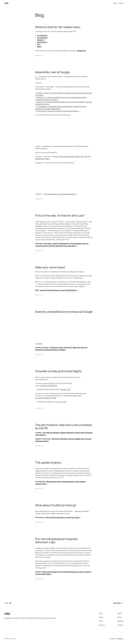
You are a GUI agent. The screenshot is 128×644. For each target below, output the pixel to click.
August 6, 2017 (39, 408)
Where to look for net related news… (58, 27)
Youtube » (39, 344)
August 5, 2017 (65, 389)
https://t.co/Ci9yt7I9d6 (49, 386)
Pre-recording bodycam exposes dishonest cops (57, 540)
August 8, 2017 (39, 199)
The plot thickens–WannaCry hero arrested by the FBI (63, 427)
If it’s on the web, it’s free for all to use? (60, 216)
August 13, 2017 (39, 55)
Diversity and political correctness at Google (64, 312)
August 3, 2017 (39, 446)
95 (10, 603)
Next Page (118, 603)
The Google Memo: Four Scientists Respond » (60, 194)
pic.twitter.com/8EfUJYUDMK (46, 398)
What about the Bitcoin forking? (56, 505)
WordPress (121, 639)
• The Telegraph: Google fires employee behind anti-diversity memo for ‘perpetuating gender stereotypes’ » (61, 108)
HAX (6, 3)
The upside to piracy (48, 462)
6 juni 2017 (63, 402)
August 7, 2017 (39, 251)
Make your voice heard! (50, 267)
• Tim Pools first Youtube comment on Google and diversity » (57, 111)
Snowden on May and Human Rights (58, 371)
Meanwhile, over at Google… (53, 72)
